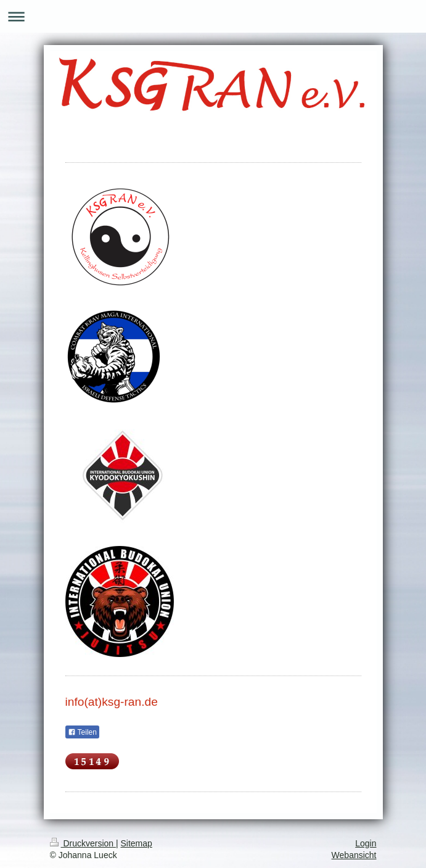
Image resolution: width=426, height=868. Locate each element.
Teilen (82, 732)
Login (366, 843)
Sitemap (137, 843)
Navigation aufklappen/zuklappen (213, 16)
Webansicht (354, 855)
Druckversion (83, 843)
